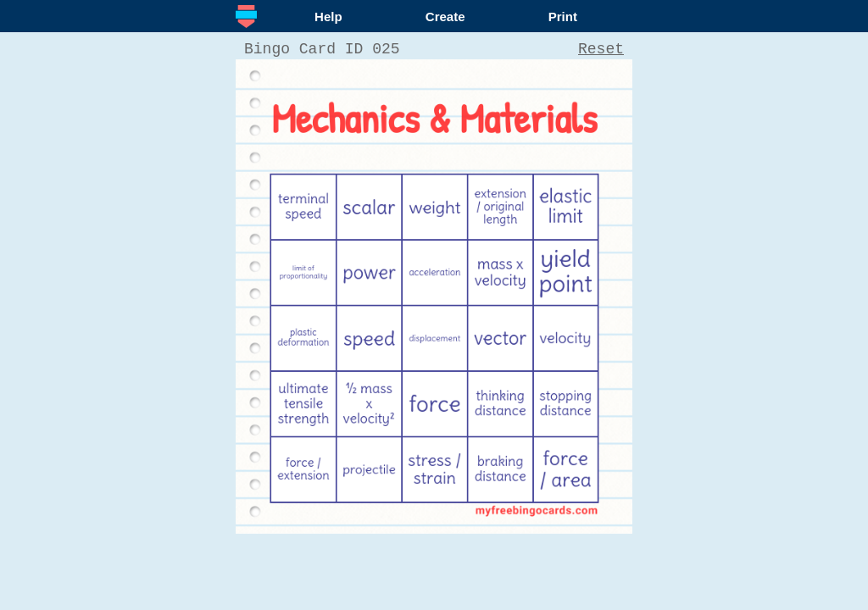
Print (563, 17)
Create (445, 17)
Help (328, 17)
